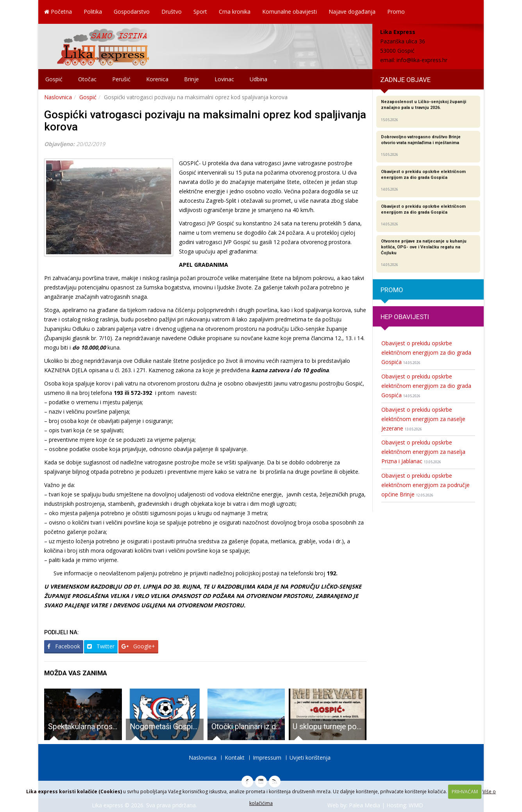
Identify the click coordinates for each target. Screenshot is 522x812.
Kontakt (235, 758)
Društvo (172, 12)
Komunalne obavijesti (290, 12)
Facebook (64, 646)
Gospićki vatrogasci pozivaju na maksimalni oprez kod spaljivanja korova (205, 121)
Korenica (157, 79)
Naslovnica (58, 97)
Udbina (258, 79)
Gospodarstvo (132, 12)
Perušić (121, 79)
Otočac (87, 79)
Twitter (101, 646)
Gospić (54, 79)
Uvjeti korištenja (310, 758)
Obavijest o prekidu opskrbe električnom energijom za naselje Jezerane (423, 419)
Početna (58, 12)
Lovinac (224, 79)
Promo (396, 12)
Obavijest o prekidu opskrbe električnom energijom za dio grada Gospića (426, 352)
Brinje (191, 79)
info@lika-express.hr (422, 60)
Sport (200, 12)
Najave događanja (352, 12)
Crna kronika (235, 12)
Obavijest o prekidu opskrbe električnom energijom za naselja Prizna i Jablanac (423, 452)
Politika (93, 12)
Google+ (138, 646)
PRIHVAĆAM (465, 791)
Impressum (267, 758)
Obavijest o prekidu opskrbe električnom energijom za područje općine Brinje (425, 485)
